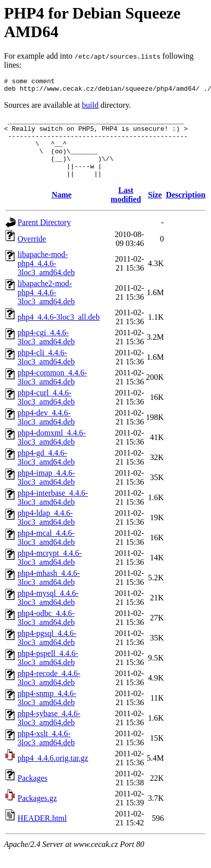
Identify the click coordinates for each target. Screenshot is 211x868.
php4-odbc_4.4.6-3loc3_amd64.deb (46, 633)
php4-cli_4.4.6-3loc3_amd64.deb (46, 372)
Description (186, 210)
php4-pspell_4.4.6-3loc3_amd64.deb (48, 673)
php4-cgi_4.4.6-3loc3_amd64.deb (46, 352)
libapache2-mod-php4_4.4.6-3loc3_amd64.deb (46, 307)
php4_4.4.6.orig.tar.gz (53, 773)
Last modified (126, 210)
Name (62, 210)
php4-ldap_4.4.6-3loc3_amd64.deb (46, 532)
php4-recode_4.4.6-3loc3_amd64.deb (49, 693)
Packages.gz (37, 813)
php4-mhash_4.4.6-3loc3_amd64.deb (49, 593)
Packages (33, 793)
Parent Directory (44, 237)
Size (155, 210)
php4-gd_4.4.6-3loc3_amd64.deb (46, 472)
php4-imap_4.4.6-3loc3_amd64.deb (46, 492)
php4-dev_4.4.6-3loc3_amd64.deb (46, 432)
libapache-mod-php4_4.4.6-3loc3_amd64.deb (46, 278)
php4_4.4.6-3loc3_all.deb (59, 332)
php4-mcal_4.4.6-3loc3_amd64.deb (46, 553)
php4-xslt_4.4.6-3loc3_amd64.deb (46, 753)
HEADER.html (42, 833)
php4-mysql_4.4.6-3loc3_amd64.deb (48, 613)
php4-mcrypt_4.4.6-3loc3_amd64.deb (50, 573)
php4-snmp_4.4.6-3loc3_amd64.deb (47, 713)
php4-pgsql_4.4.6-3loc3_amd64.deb (47, 653)
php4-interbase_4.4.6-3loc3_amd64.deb (53, 512)
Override (32, 254)
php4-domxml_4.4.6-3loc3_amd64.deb (52, 452)
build (90, 108)
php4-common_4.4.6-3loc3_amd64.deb (52, 392)
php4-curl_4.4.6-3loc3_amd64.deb (46, 412)
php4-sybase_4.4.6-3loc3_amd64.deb (49, 733)
